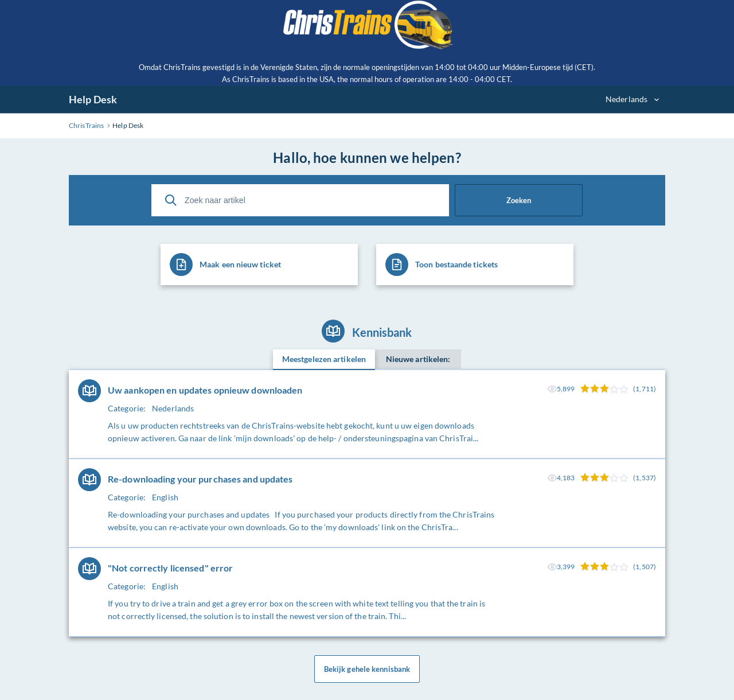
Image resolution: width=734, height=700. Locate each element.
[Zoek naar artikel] (300, 200)
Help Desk (93, 99)
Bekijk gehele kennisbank (367, 669)
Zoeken (519, 200)
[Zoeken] (171, 200)
